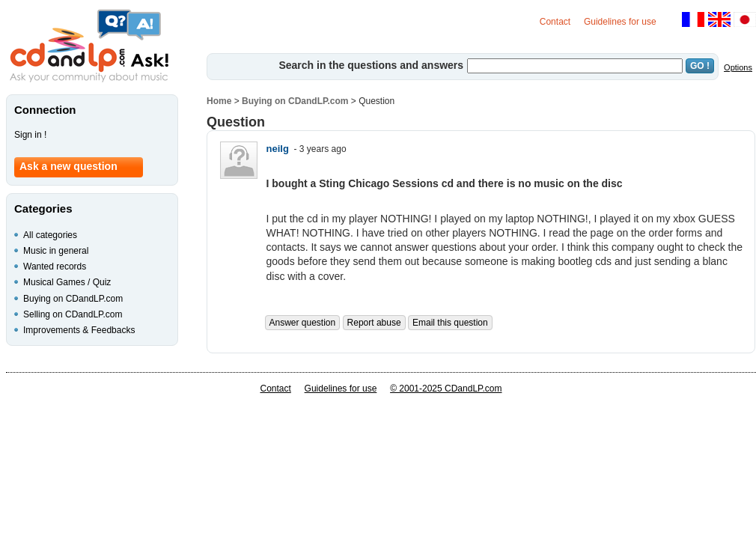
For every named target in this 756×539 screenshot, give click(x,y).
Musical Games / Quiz (67, 282)
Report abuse (374, 323)
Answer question (303, 323)
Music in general (56, 251)
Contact (555, 22)
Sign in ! (30, 135)
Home (219, 101)
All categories (50, 235)
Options (738, 67)
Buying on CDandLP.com (295, 101)
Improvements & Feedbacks (79, 330)
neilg (278, 149)
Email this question (450, 323)
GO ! (700, 66)
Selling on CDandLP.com (73, 314)
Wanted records (55, 267)
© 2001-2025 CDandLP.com (446, 389)
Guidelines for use (620, 22)
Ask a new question (68, 166)
